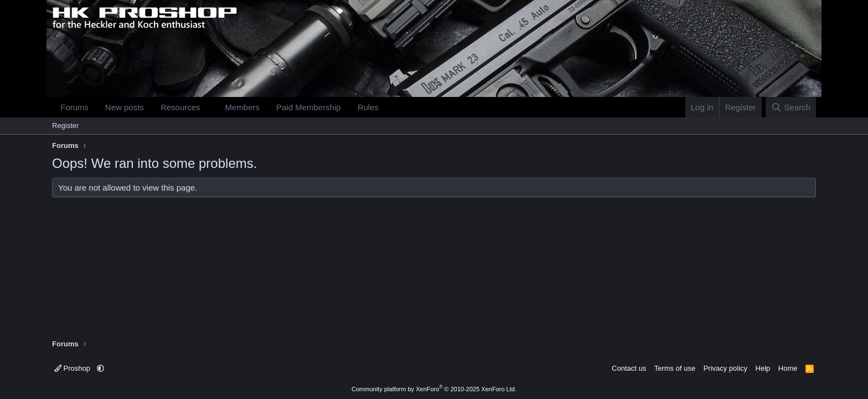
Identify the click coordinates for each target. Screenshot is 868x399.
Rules (368, 107)
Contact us (629, 368)
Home (788, 368)
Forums (74, 107)
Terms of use (675, 368)
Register (65, 126)
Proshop (73, 368)
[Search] (791, 107)
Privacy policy (725, 368)
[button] (209, 107)
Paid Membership (309, 107)
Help (763, 368)
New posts (125, 107)
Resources (180, 107)
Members (242, 107)
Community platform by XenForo (434, 389)
